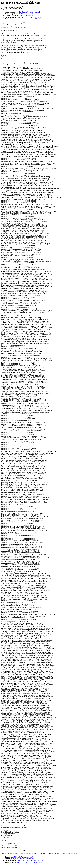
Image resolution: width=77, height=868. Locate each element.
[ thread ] (25, 12)
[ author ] (37, 12)
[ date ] (20, 12)
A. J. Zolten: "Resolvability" (25, 15)
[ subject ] (31, 12)
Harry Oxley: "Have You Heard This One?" (30, 17)
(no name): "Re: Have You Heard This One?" (29, 19)
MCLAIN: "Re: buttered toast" (24, 14)
